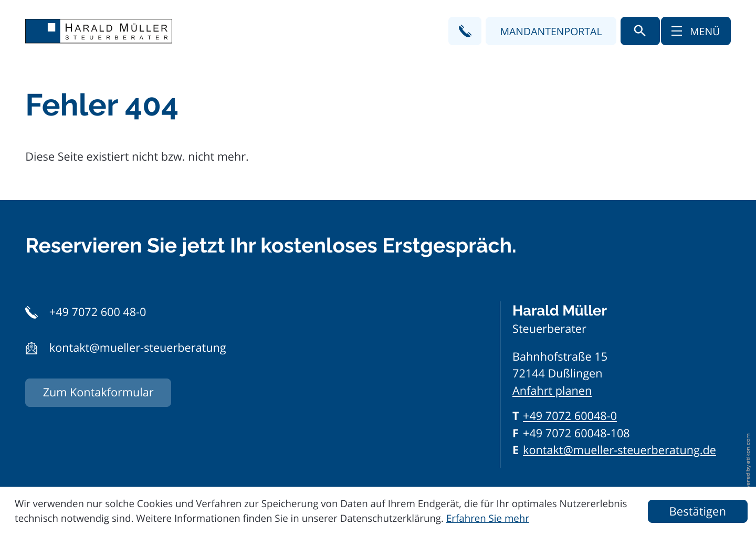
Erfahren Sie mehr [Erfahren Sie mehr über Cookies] (488, 518)
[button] (465, 31)
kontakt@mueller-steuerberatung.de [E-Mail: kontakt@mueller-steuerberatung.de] (619, 450)
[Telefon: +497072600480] (570, 416)
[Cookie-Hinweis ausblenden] (698, 511)
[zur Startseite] (99, 31)
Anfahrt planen (552, 391)
